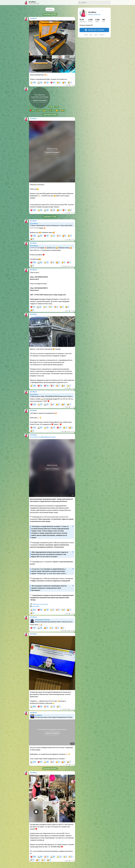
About (86, 35)
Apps (96, 35)
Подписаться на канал (40, 604)
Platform (102, 35)
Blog (91, 35)
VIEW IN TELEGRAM (40, 101)
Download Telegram (94, 30)
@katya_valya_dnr (94, 14)
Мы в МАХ (36, 606)
